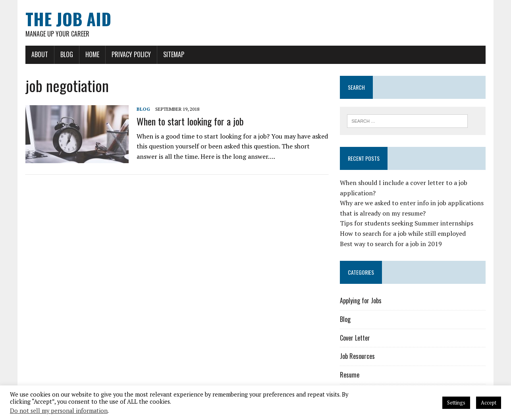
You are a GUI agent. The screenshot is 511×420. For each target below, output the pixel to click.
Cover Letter (355, 338)
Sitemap (174, 54)
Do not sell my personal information (59, 411)
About (40, 54)
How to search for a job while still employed (403, 233)
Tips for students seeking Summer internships (407, 223)
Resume (350, 375)
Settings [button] (456, 403)
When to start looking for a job (190, 121)
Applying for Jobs (361, 301)
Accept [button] (489, 403)
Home (92, 54)
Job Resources (357, 356)
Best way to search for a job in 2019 (391, 244)
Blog (67, 54)
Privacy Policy (131, 54)
